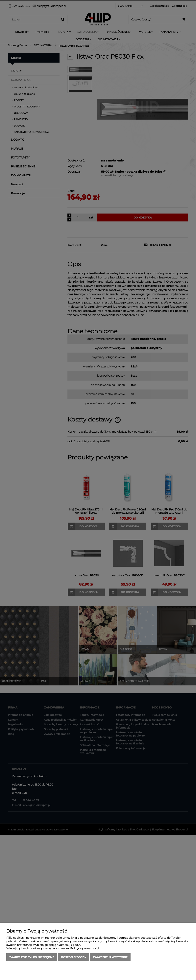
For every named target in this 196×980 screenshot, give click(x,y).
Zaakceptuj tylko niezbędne (32, 957)
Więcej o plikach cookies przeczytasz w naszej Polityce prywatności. (53, 948)
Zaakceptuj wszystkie (110, 957)
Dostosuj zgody (74, 957)
